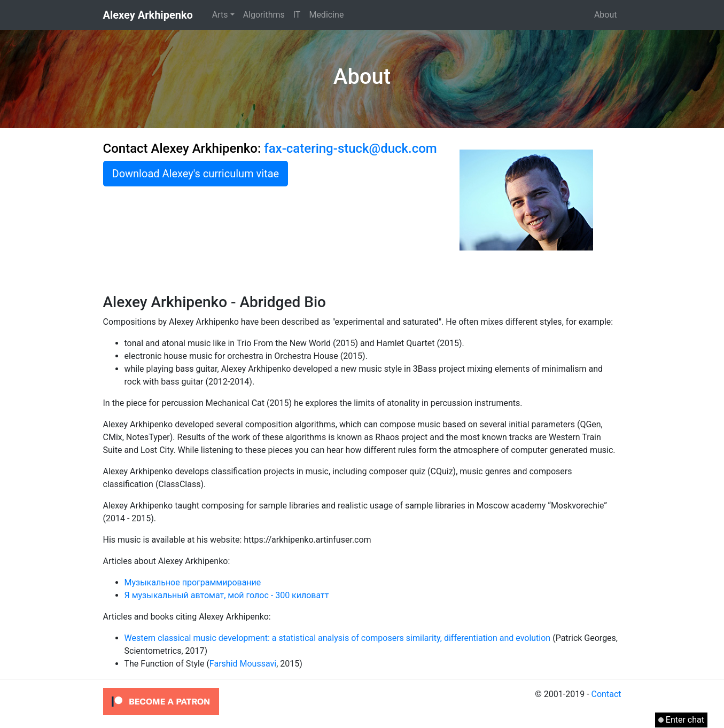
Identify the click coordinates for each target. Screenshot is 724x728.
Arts (220, 15)
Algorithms (264, 15)
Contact (606, 694)
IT (297, 15)
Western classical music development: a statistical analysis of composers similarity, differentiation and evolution (338, 638)
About (606, 15)
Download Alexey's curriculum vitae (196, 174)
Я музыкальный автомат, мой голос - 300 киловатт (227, 595)
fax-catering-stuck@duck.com (351, 148)
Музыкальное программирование (193, 582)
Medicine (326, 15)
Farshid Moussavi (243, 664)
